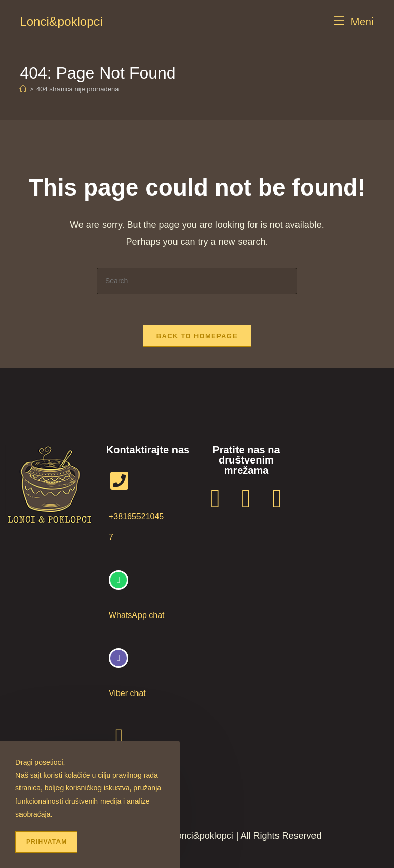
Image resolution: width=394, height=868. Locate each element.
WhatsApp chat (137, 615)
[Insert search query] (197, 281)
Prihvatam (46, 842)
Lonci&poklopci (61, 21)
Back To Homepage (197, 336)
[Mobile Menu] (354, 22)
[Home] (23, 89)
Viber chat (127, 693)
